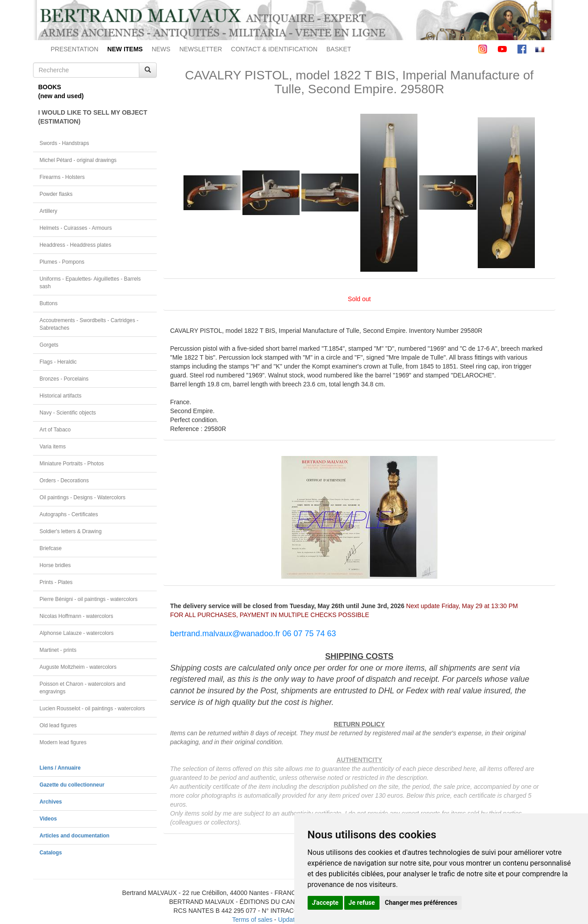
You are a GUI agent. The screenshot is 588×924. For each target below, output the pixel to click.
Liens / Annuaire (60, 768)
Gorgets (49, 345)
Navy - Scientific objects (68, 413)
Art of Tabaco (55, 430)
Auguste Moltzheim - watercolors (78, 667)
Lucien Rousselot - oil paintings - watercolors (92, 709)
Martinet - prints (58, 650)
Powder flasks (56, 194)
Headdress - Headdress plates (76, 245)
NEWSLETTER (201, 49)
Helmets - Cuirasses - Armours (76, 228)
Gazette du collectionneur (72, 785)
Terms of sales (252, 920)
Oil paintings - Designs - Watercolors (83, 497)
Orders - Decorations (64, 481)
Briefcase (51, 548)
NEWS (161, 49)
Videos (48, 819)
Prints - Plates (56, 582)
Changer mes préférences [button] (421, 903)
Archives (51, 802)
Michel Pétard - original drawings (78, 160)
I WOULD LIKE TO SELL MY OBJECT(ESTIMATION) (93, 117)
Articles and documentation (75, 836)
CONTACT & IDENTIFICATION (274, 49)
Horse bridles (55, 565)
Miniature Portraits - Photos (72, 464)
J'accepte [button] (325, 903)
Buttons (49, 303)
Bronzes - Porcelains (64, 379)
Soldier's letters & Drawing (71, 531)
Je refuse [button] (362, 903)
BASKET (339, 49)
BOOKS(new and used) (61, 91)
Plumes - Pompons (62, 262)
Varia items (53, 447)
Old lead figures (58, 725)
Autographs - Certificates (69, 514)
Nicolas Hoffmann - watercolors (77, 616)
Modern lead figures (63, 742)
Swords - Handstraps (65, 143)
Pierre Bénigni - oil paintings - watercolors (89, 599)
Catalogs (51, 853)
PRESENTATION (75, 49)
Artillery (49, 211)
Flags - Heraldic (58, 362)
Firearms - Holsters (62, 177)
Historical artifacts (61, 396)
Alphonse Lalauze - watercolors (77, 633)
